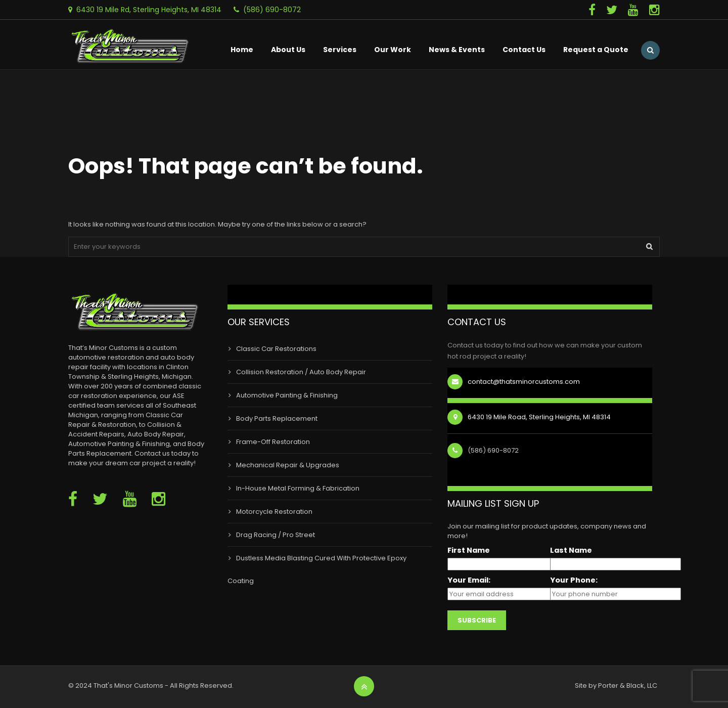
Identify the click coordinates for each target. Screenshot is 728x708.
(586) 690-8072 (272, 10)
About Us (288, 50)
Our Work (393, 50)
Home (242, 50)
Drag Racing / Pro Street (276, 535)
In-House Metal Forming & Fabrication (298, 488)
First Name (469, 550)
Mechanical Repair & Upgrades (288, 465)
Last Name (571, 550)
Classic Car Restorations (276, 349)
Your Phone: (574, 580)
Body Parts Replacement (277, 418)
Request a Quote (596, 50)
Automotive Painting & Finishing (287, 395)
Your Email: (469, 580)
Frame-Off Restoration (273, 442)
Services (340, 50)
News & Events (457, 50)
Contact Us (524, 50)
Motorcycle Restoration (274, 512)
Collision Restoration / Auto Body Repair (301, 372)
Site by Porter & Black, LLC (616, 685)
